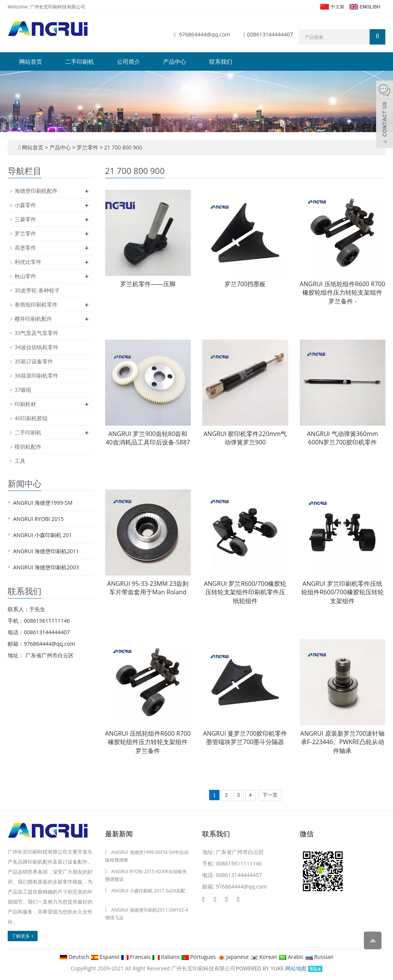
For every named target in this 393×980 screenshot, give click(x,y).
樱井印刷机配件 (33, 319)
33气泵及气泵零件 (36, 333)
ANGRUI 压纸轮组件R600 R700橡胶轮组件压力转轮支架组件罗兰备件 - (343, 293)
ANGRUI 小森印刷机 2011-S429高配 (149, 891)
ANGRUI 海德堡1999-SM (43, 503)
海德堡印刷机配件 (36, 191)
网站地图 (296, 968)
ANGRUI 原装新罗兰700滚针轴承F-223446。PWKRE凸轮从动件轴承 (343, 742)
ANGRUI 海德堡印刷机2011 (46, 551)
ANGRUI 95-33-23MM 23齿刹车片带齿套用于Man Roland (148, 588)
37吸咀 (23, 390)
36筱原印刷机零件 (36, 376)
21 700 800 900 (123, 147)
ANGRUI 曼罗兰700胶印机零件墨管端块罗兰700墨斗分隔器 (245, 738)
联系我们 (221, 61)
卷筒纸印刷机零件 (36, 304)
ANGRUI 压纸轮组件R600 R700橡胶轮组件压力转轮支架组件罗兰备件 (148, 742)
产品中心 (175, 61)
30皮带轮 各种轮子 (37, 290)
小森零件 (25, 205)
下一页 (270, 795)
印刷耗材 (25, 404)
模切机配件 (28, 447)
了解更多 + (23, 936)
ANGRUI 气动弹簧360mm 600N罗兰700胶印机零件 (343, 438)
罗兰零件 (87, 147)
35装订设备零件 (34, 361)
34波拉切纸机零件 (36, 347)
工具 (20, 461)
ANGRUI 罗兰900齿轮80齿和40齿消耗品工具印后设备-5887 (148, 438)
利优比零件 (28, 262)
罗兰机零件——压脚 (148, 284)
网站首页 (31, 61)
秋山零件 (25, 276)
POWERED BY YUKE (260, 968)
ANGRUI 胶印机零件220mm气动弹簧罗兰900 (245, 438)
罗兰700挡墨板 (245, 284)
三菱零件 (25, 219)
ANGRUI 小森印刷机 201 (43, 535)
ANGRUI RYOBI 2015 (38, 519)
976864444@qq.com (205, 34)
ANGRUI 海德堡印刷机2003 (46, 567)
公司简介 (129, 61)
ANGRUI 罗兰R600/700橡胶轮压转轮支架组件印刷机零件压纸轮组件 (245, 592)
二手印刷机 (80, 61)
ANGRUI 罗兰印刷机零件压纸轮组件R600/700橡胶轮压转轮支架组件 (343, 592)
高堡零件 (25, 248)
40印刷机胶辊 (31, 418)
